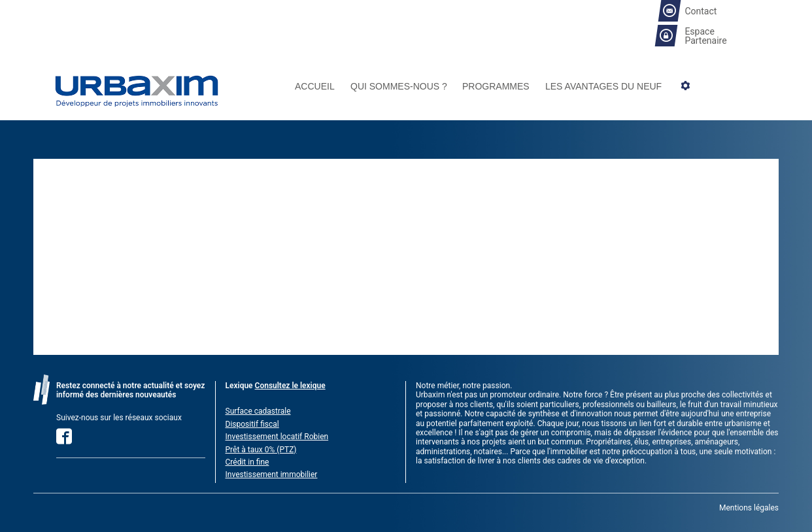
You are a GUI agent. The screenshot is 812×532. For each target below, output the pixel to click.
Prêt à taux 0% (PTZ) (261, 450)
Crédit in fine (247, 462)
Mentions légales (749, 508)
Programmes (496, 87)
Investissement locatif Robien (277, 437)
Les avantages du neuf (603, 87)
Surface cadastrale (258, 411)
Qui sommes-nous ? (399, 87)
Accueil (315, 87)
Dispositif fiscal (252, 424)
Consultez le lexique (290, 386)
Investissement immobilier (272, 474)
